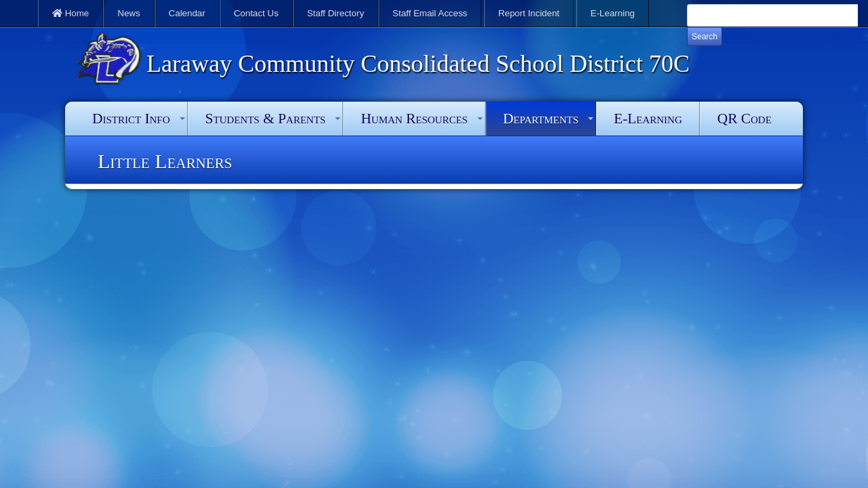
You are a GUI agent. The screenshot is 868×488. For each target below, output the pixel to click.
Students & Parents (266, 119)
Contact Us (256, 13)
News (129, 13)
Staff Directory (336, 13)
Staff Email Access (430, 13)
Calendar (187, 13)
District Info (131, 119)
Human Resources (414, 119)
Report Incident (529, 13)
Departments (541, 119)
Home (71, 13)
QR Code (745, 119)
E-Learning (613, 13)
